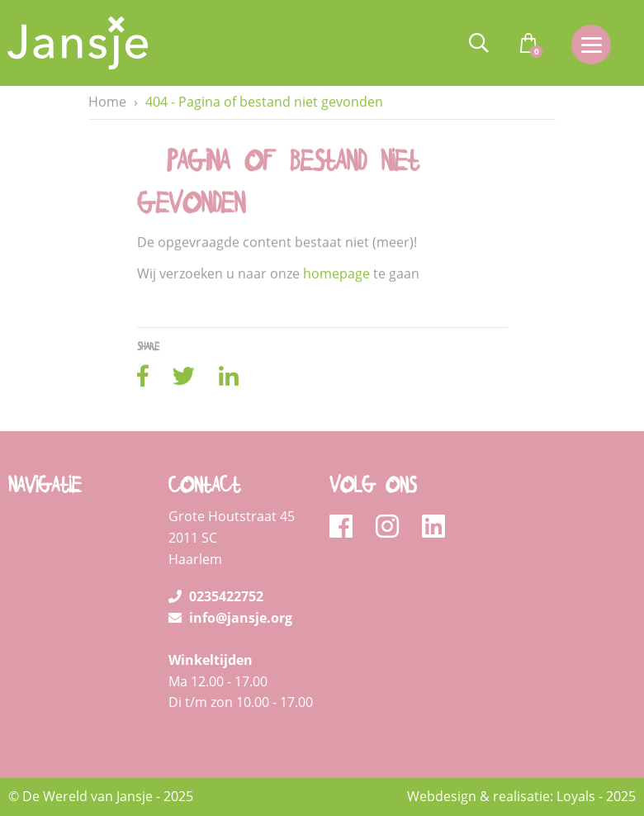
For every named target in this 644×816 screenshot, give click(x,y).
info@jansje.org (230, 618)
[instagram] (393, 527)
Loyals (576, 796)
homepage (336, 273)
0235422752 (216, 596)
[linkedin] (433, 527)
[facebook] (346, 527)
